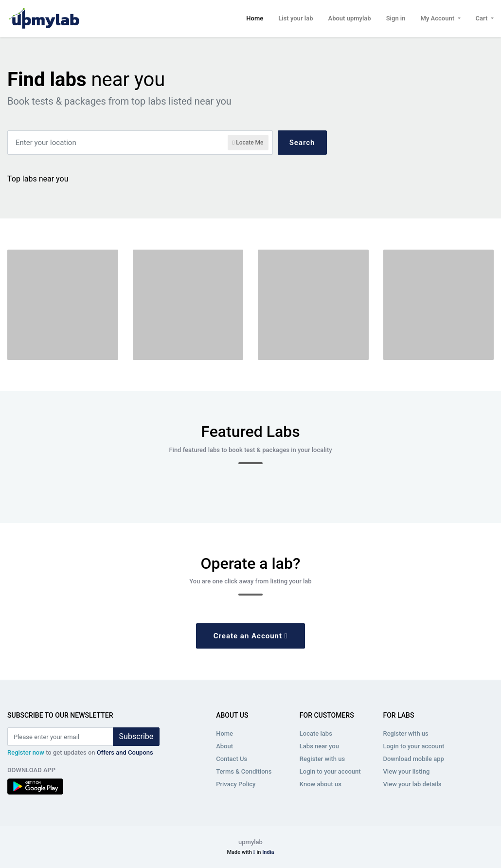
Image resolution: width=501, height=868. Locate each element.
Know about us (321, 784)
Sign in (396, 18)
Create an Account (251, 636)
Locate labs (316, 733)
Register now (26, 752)
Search (302, 143)
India (268, 852)
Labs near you (319, 746)
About (224, 746)
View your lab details (412, 784)
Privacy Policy (236, 784)
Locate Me (248, 143)
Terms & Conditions (244, 771)
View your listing (406, 771)
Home (255, 18)
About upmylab (349, 18)
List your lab (295, 18)
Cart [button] (483, 18)
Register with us (322, 759)
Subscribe (136, 736)
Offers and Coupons (125, 752)
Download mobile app (413, 759)
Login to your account (330, 771)
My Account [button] (438, 18)
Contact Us (232, 759)
